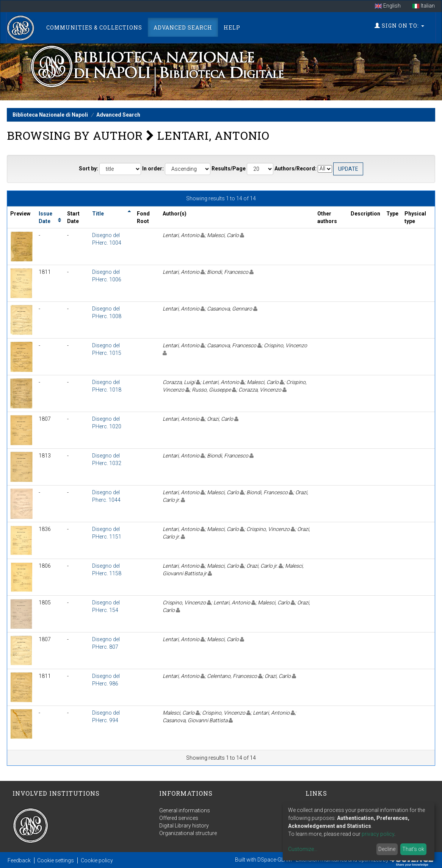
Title (98, 214)
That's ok (413, 849)
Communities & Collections (94, 27)
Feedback (19, 860)
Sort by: (89, 169)
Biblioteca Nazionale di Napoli (50, 115)
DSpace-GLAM (275, 860)
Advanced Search (183, 27)
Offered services (179, 818)
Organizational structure (188, 833)
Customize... (303, 849)
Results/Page (229, 169)
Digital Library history (184, 826)
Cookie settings (56, 860)
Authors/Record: (295, 169)
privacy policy (378, 834)
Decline (387, 849)
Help (232, 27)
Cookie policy (97, 860)
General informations (185, 810)
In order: (153, 169)
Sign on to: (399, 26)
